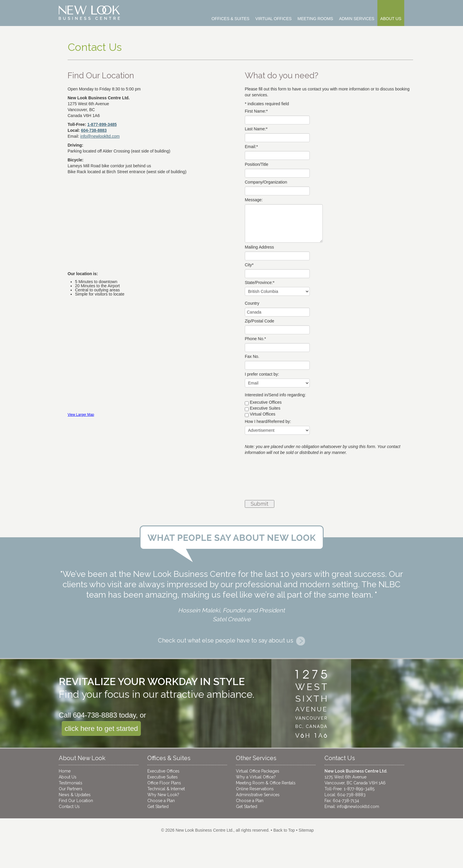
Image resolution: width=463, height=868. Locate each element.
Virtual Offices (263, 414)
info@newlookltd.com (358, 807)
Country (252, 303)
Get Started (158, 807)
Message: (254, 200)
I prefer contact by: (262, 374)
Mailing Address (259, 247)
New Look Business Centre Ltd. (205, 830)
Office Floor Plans (164, 783)
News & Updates (75, 795)
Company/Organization (266, 182)
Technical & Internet (166, 789)
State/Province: (260, 283)
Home (65, 771)
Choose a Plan (161, 801)
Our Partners (71, 789)
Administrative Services (258, 795)
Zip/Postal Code (260, 321)
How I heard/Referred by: (268, 421)
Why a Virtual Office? (256, 777)
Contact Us (69, 807)
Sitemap (306, 830)
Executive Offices (266, 402)
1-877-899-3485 (102, 124)
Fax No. (252, 356)
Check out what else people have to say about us (231, 640)
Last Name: (256, 129)
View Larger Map (81, 415)
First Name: (256, 111)
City (249, 265)
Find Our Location (76, 801)
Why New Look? (163, 795)
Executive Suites (265, 408)
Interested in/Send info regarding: (275, 395)
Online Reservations (255, 789)
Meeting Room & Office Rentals (266, 783)
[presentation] (269, 478)
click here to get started (101, 728)
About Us (68, 777)
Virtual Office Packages (258, 771)
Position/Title (257, 164)
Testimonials (71, 783)
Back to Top (284, 830)
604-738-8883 (94, 130)
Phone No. (255, 339)
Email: (251, 147)
